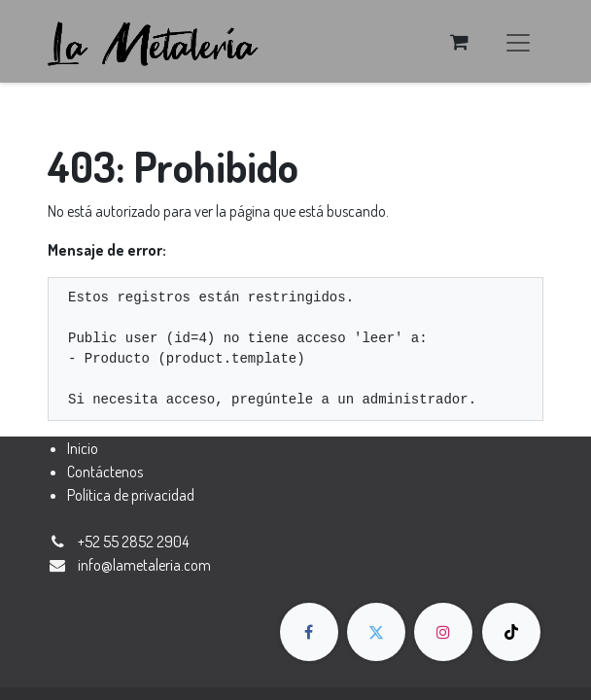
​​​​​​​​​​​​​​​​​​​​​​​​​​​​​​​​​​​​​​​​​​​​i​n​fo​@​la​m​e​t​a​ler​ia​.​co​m (144, 565)
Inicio (83, 448)
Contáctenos (105, 472)
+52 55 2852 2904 (133, 542)
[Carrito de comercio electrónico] (459, 42)
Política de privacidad (131, 495)
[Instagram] (443, 632)
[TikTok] (511, 632)
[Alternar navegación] (518, 41)
